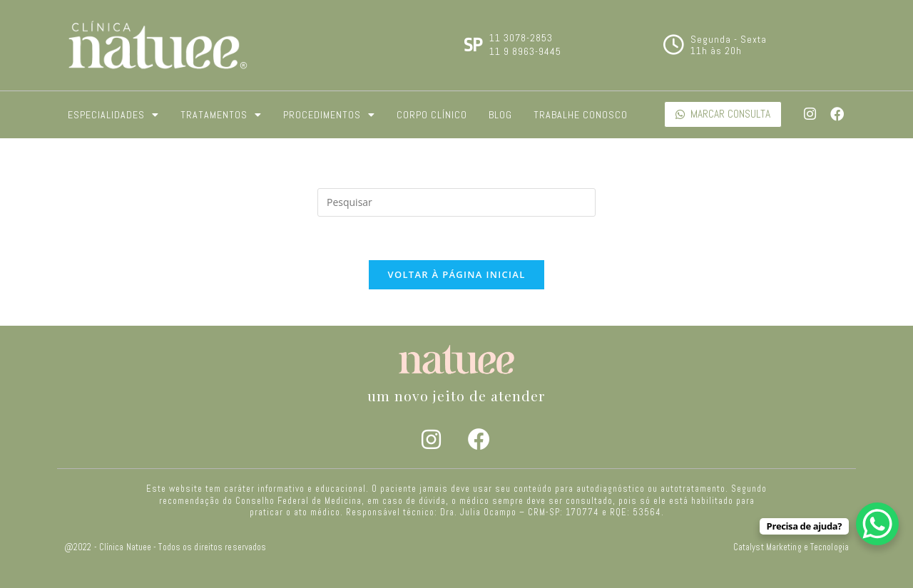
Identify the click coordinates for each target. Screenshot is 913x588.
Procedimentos (329, 115)
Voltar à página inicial (456, 274)
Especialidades (113, 115)
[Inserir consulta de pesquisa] (456, 202)
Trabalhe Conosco (581, 115)
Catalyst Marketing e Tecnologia (791, 547)
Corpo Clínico (432, 115)
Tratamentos (221, 115)
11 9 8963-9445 (525, 51)
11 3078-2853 (521, 38)
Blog (500, 115)
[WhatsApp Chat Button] (877, 524)
